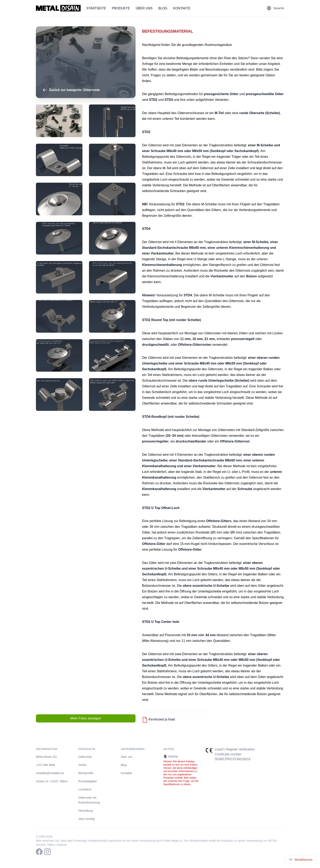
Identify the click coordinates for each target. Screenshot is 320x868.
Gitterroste (85, 757)
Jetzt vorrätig (87, 819)
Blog (163, 8)
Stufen (82, 765)
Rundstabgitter (88, 781)
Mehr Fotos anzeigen (86, 718)
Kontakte (182, 8)
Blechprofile (86, 773)
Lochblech (85, 789)
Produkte (121, 8)
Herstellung (86, 811)
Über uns (144, 8)
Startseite (96, 8)
